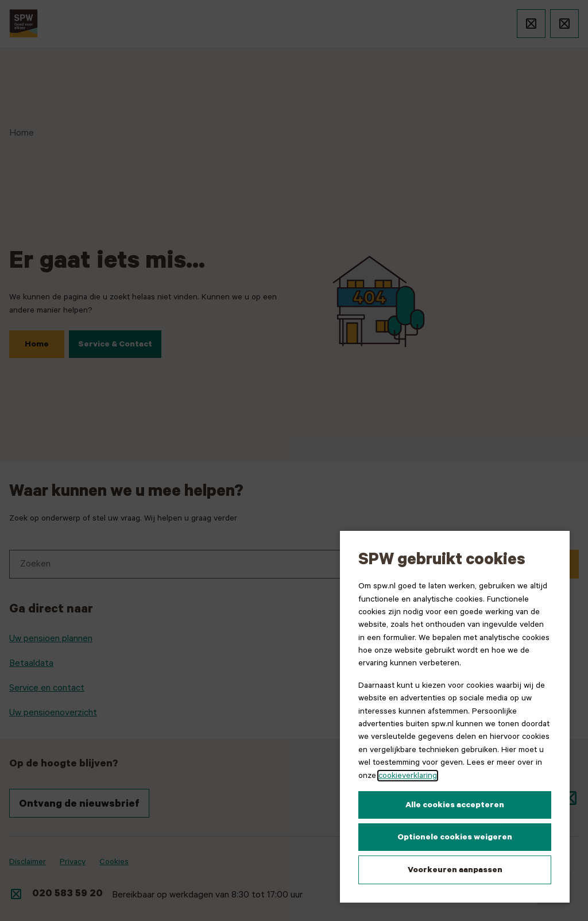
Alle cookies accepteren (455, 805)
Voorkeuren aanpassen (455, 870)
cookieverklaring (408, 776)
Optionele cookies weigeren (455, 837)
